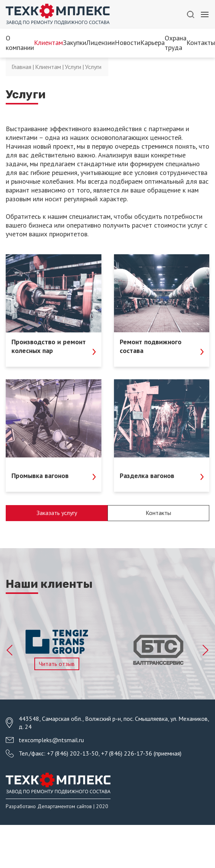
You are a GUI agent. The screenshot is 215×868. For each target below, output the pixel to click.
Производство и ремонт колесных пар (54, 346)
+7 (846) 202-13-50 (73, 753)
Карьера (152, 43)
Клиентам (48, 43)
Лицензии (100, 43)
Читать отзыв (57, 664)
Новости (128, 43)
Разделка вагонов (162, 476)
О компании (20, 43)
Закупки (75, 43)
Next (205, 650)
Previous (10, 650)
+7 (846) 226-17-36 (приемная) (141, 753)
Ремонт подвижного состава (162, 346)
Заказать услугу (57, 513)
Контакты (201, 43)
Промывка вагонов (54, 476)
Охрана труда (176, 43)
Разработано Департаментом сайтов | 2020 (57, 806)
